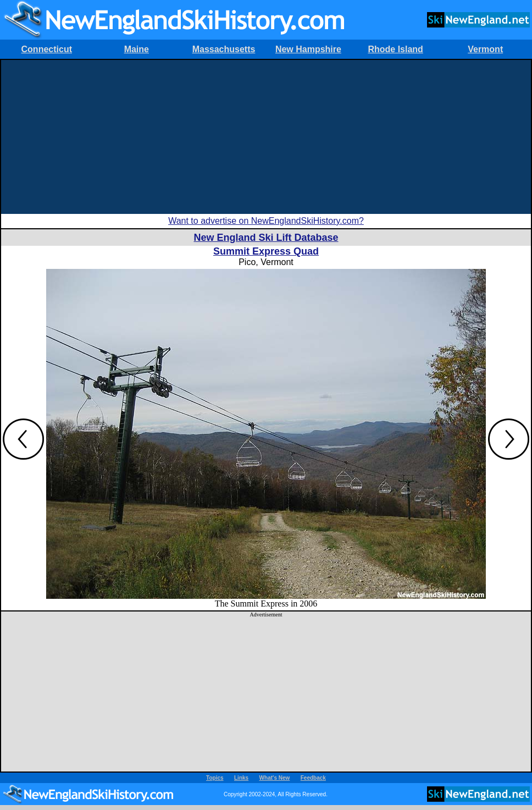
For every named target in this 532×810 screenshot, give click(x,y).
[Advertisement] (266, 137)
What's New (275, 778)
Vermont (485, 49)
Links (241, 778)
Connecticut (47, 49)
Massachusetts (224, 49)
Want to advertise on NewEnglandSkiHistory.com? (266, 221)
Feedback (313, 778)
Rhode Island (395, 49)
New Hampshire (308, 49)
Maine (137, 49)
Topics (215, 778)
